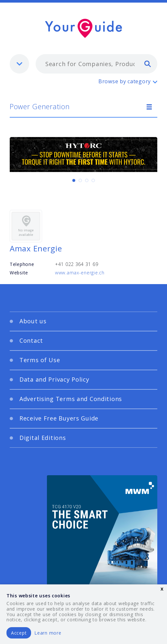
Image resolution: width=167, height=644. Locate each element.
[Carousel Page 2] (80, 180)
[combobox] (96, 64)
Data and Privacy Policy (54, 379)
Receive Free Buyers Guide (59, 418)
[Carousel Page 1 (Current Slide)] (74, 180)
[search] (148, 63)
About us (33, 321)
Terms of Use (40, 360)
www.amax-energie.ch (80, 273)
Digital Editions (43, 438)
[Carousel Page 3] (87, 180)
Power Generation (40, 106)
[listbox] (19, 64)
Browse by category (125, 81)
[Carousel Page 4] (93, 180)
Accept (19, 633)
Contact (31, 340)
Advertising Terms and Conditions (71, 399)
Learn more (48, 633)
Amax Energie (36, 248)
